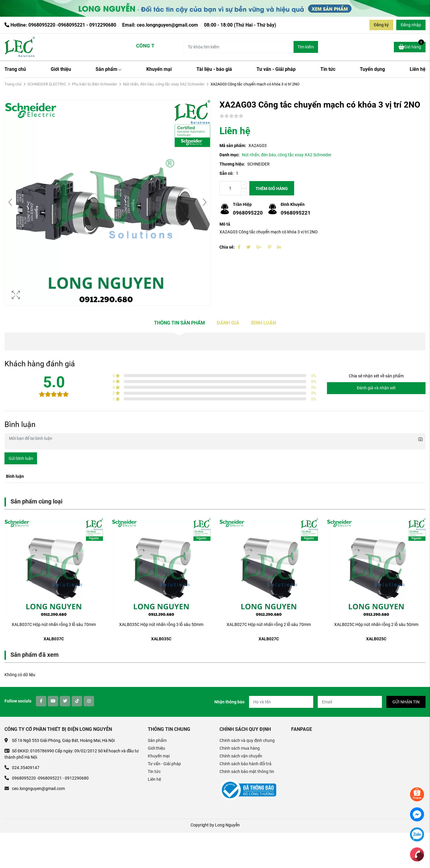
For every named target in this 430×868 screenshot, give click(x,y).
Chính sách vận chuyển (241, 756)
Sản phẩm (109, 69)
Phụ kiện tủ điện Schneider (95, 84)
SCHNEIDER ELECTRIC (47, 84)
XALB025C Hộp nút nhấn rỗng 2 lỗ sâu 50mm (376, 624)
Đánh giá (228, 323)
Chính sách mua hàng (240, 748)
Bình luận (264, 323)
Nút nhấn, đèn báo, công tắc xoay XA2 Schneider (164, 84)
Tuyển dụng (372, 69)
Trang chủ (15, 69)
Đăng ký (381, 25)
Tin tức (328, 69)
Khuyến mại (159, 69)
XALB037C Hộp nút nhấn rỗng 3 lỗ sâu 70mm (54, 624)
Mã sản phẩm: (233, 146)
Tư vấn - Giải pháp (276, 69)
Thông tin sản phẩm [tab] (179, 323)
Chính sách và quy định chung (247, 740)
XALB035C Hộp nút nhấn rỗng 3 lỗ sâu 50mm (161, 624)
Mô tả (225, 224)
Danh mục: (229, 155)
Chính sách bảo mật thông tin (247, 771)
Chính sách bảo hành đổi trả (245, 764)
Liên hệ (418, 69)
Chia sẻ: (227, 247)
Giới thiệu (61, 69)
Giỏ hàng (411, 46)
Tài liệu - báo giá (214, 69)
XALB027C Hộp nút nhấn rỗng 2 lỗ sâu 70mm (269, 624)
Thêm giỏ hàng (272, 189)
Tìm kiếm (306, 47)
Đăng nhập (411, 25)
